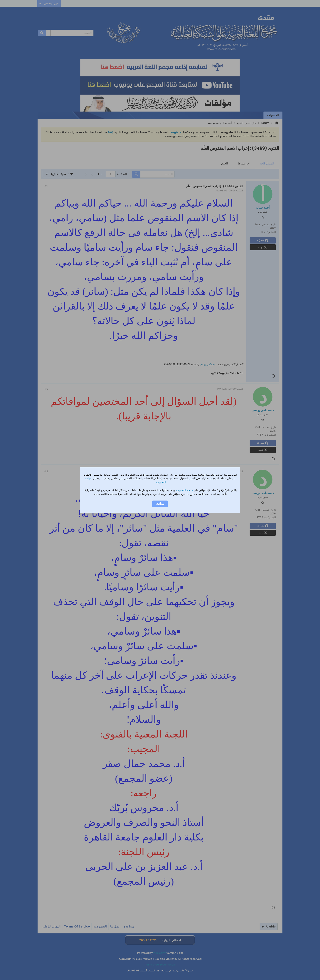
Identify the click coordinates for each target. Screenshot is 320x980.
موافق (160, 504)
